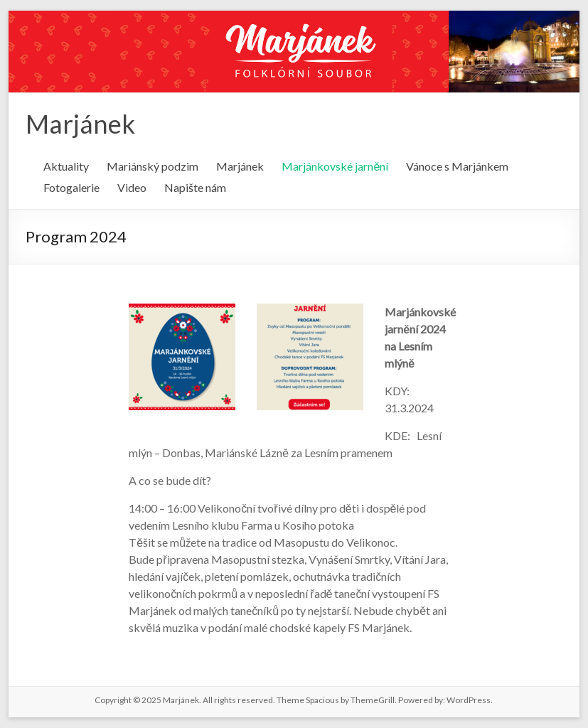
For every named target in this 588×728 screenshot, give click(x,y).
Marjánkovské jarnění (335, 166)
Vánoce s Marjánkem (457, 166)
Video (132, 187)
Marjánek (80, 124)
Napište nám (195, 187)
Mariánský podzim (153, 166)
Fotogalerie (71, 187)
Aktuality (66, 166)
